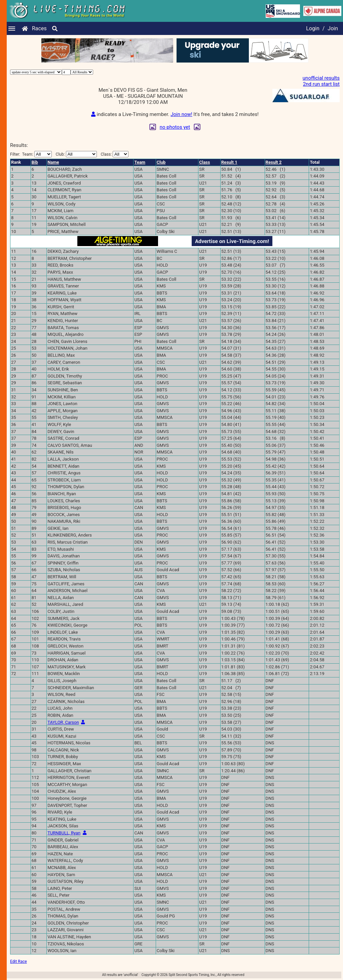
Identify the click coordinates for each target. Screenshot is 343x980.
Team (140, 162)
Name (53, 162)
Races (39, 28)
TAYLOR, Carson (63, 722)
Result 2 (274, 162)
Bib (35, 162)
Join (333, 28)
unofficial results (321, 78)
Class (204, 162)
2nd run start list (321, 84)
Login (313, 28)
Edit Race (18, 962)
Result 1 (229, 162)
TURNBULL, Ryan (64, 833)
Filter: (31, 154)
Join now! (181, 114)
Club (161, 162)
